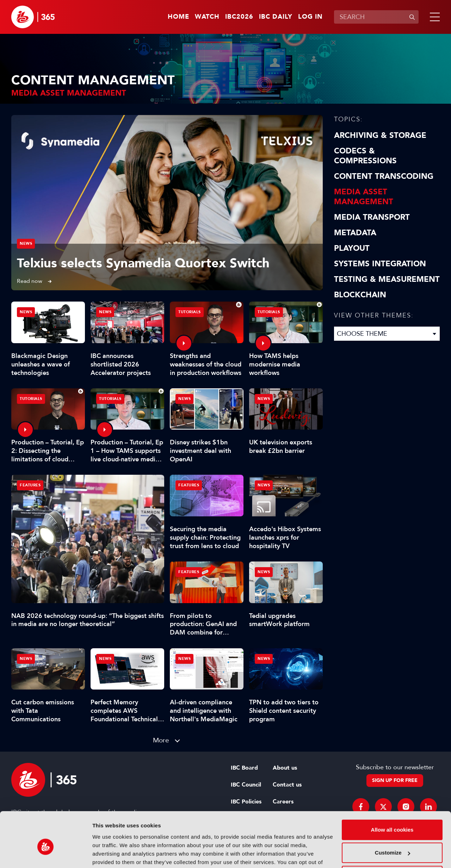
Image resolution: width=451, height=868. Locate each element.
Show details (109, 854)
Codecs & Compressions (365, 156)
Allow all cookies (392, 794)
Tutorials (190, 312)
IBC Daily (276, 17)
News (26, 244)
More (161, 740)
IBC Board (244, 768)
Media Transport (372, 217)
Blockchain (360, 295)
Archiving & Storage (380, 135)
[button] (433, 17)
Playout (352, 248)
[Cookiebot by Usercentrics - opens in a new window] (46, 854)
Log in (310, 17)
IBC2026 (239, 17)
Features (30, 485)
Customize (393, 817)
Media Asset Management (364, 197)
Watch (207, 17)
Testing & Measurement (387, 279)
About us (285, 768)
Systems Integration (380, 264)
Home (178, 17)
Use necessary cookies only (392, 840)
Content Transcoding (384, 176)
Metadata (355, 233)
